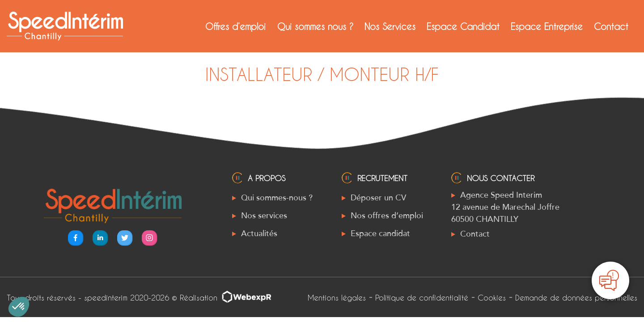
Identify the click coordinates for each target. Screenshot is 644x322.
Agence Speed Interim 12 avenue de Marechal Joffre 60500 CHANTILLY (505, 207)
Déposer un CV (378, 198)
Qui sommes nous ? (315, 26)
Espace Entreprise (547, 26)
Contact (611, 26)
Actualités (259, 233)
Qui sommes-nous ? (277, 198)
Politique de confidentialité (422, 297)
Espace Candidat (463, 26)
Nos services (264, 216)
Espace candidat (380, 233)
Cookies (492, 297)
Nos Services (390, 26)
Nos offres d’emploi (387, 216)
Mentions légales (337, 297)
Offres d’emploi (235, 26)
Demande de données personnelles (576, 297)
